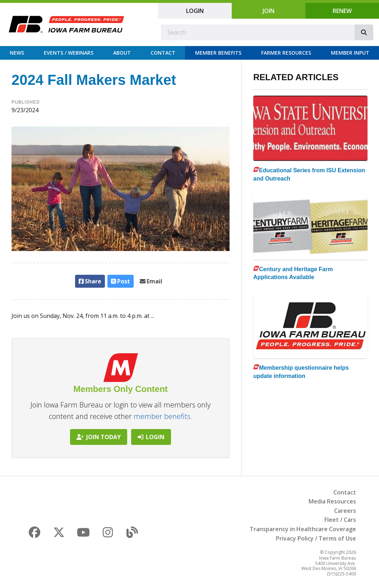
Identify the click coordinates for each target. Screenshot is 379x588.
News (17, 53)
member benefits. (163, 416)
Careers (345, 511)
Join (269, 11)
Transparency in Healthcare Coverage (303, 529)
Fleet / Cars (340, 520)
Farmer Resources (286, 53)
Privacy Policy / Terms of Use (316, 538)
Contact (163, 53)
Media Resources (332, 501)
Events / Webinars (69, 53)
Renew (342, 11)
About (122, 53)
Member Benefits (218, 53)
